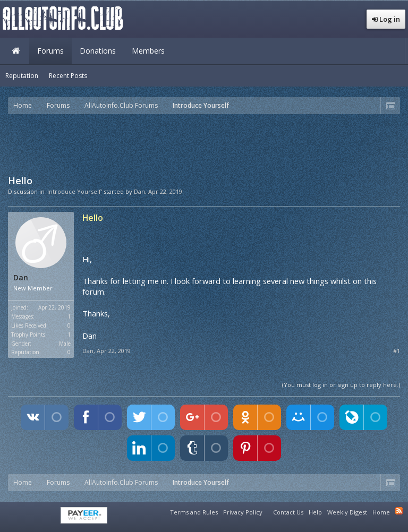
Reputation (22, 76)
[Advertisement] (204, 143)
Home (16, 51)
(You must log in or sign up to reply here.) (341, 385)
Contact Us (288, 512)
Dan (139, 191)
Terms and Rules (194, 512)
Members (148, 51)
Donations (98, 51)
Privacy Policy (243, 512)
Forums (50, 51)
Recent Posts (68, 76)
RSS (399, 511)
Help (315, 512)
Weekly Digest (347, 512)
